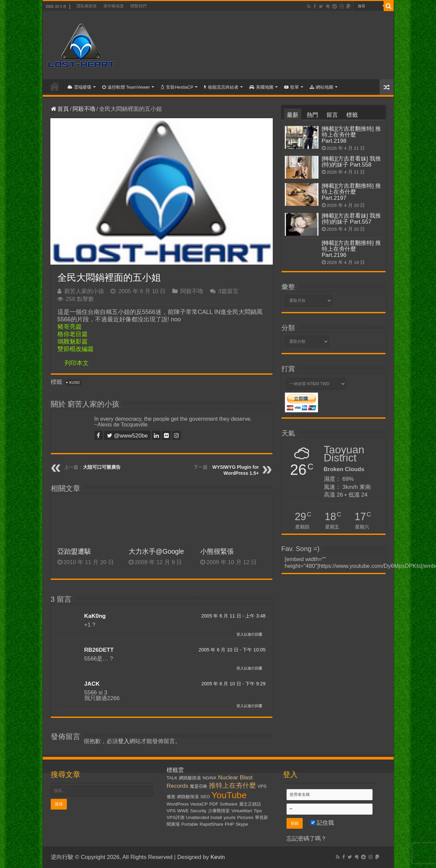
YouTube (229, 795)
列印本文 (77, 363)
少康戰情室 (219, 811)
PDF (214, 804)
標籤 (352, 115)
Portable (190, 824)
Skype (242, 824)
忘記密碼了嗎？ (307, 839)
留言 (332, 115)
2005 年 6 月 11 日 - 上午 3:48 (233, 616)
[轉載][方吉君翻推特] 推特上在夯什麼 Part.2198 (352, 135)
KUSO (74, 382)
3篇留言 (228, 291)
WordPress (178, 804)
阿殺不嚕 (84, 109)
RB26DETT (99, 650)
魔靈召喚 (199, 786)
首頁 (55, 86)
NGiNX (209, 778)
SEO (205, 797)
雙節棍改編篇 (76, 349)
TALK (172, 778)
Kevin (218, 857)
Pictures (245, 817)
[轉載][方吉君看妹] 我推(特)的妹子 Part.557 (352, 219)
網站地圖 (321, 87)
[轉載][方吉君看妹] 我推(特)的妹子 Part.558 (352, 162)
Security (198, 811)
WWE (183, 811)
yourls (230, 817)
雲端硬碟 (79, 87)
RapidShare (211, 824)
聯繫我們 (138, 6)
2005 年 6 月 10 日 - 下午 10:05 (232, 650)
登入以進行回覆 (249, 634)
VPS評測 (176, 817)
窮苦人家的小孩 (84, 291)
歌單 (292, 87)
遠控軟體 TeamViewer (126, 87)
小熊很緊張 (217, 551)
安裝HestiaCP (177, 87)
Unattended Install (204, 817)
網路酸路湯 (190, 778)
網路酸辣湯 (188, 797)
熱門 (312, 115)
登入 (124, 741)
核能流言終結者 (221, 87)
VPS (171, 811)
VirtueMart (242, 811)
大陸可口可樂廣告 (102, 467)
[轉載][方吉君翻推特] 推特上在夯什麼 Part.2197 (352, 192)
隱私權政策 (87, 6)
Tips (258, 811)
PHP (229, 824)
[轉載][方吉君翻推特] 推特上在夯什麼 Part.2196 (352, 249)
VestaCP (199, 804)
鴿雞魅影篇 (73, 341)
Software (229, 804)
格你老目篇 (73, 334)
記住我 (322, 823)
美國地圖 (261, 87)
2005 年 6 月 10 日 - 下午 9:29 (233, 684)
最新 (293, 115)
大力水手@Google (156, 551)
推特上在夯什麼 (232, 785)
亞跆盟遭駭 (74, 551)
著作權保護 (114, 6)
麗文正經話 (250, 804)
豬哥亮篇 (70, 327)
